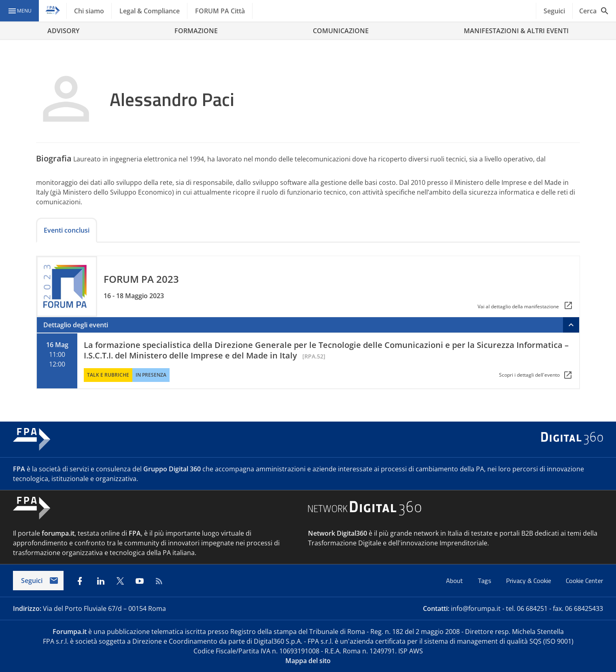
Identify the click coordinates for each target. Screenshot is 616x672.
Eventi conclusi (67, 230)
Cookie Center (584, 581)
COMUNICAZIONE (341, 31)
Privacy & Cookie (529, 581)
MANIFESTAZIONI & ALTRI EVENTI (516, 31)
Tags (485, 581)
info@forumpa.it (476, 608)
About (455, 581)
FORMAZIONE (196, 31)
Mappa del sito (308, 661)
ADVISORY (63, 31)
